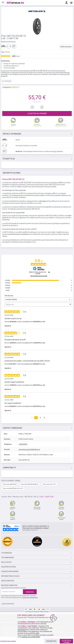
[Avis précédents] (32, 417)
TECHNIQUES (12, 134)
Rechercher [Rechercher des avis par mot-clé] (37, 305)
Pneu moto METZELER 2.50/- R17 (13, 488)
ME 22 (36, 497)
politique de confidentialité (31, 637)
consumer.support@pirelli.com (29, 449)
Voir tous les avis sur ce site (39, 276)
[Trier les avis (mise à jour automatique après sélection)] (38, 299)
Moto (10, 497)
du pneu (12, 173)
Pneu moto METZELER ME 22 (30, 484)
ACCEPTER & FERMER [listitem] (66, 642)
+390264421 (23, 444)
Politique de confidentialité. (30, 598)
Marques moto (18, 497)
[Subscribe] (30, 592)
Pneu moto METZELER (10, 484)
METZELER (29, 497)
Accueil (4, 497)
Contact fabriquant (13, 428)
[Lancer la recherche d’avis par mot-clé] (70, 305)
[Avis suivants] (44, 418)
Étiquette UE (9, 159)
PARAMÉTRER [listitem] (51, 641)
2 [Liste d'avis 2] (40, 418)
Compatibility (9, 468)
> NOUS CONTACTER (7, 604)
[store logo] (15, 3)
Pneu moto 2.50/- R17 (49, 484)
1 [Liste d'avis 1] (36, 418)
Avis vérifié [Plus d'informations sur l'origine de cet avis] (10, 315)
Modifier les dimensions (8, 42)
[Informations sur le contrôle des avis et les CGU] (49, 272)
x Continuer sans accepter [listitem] (8, 641)
